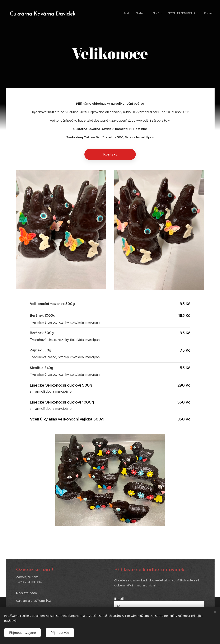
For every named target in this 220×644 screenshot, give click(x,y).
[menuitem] (181, 14)
